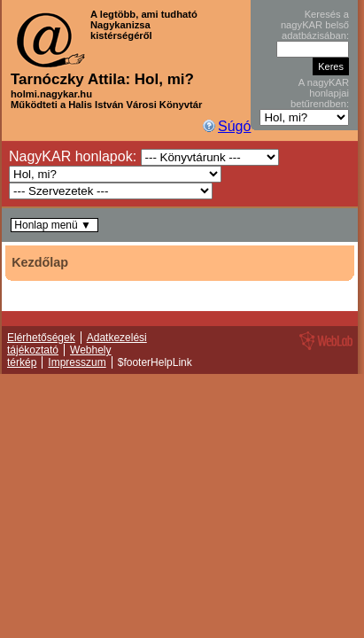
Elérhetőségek (41, 338)
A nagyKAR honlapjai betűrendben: (320, 93)
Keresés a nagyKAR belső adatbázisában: (315, 25)
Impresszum (77, 362)
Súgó (234, 126)
